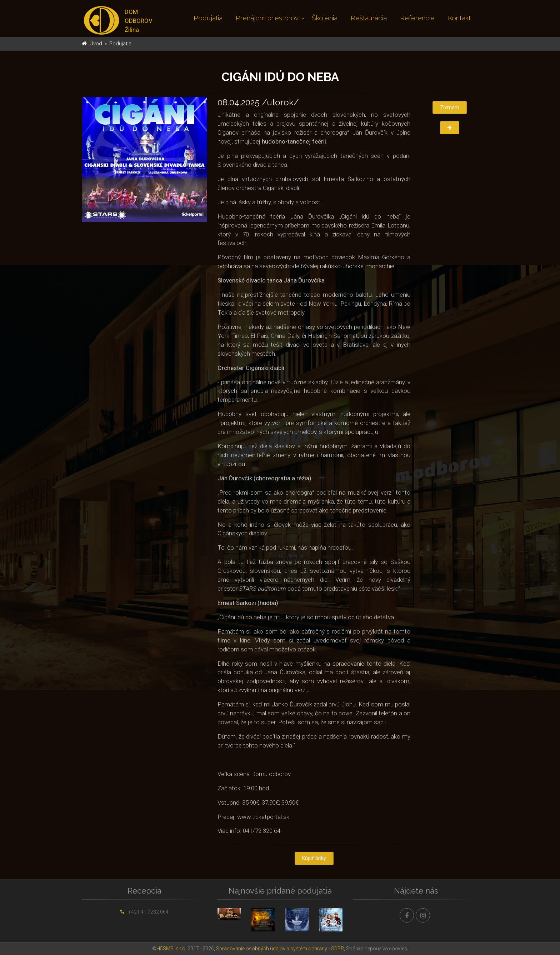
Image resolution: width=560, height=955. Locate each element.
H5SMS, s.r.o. (171, 949)
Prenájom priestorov (267, 18)
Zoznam (450, 107)
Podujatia (208, 18)
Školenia (325, 18)
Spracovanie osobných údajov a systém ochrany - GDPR (280, 949)
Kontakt (459, 18)
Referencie (417, 18)
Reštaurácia (369, 18)
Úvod (96, 44)
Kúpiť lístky (314, 859)
